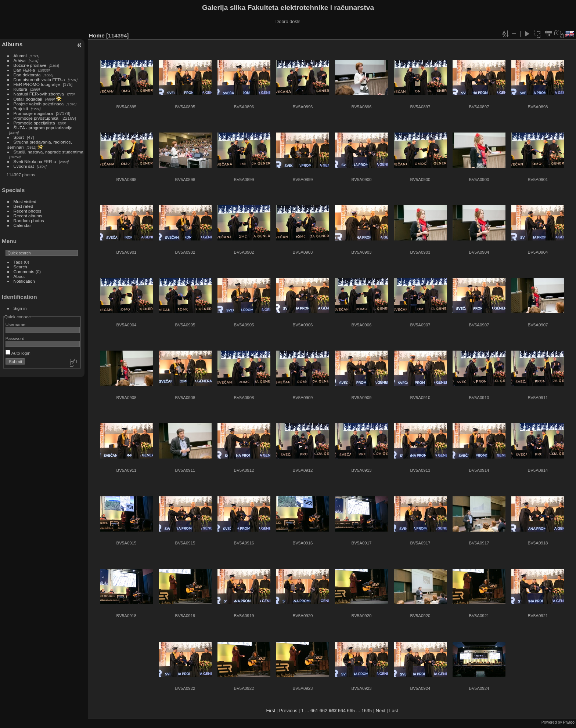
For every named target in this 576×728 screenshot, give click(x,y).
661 (314, 711)
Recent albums (28, 216)
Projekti (21, 108)
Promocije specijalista (34, 123)
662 (323, 711)
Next (381, 711)
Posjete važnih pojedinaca (39, 104)
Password (15, 338)
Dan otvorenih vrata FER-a (39, 79)
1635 (367, 711)
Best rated (24, 206)
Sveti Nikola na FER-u (35, 161)
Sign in (20, 308)
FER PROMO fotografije (37, 84)
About (19, 276)
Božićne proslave (30, 65)
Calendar (22, 225)
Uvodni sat (24, 166)
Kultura (20, 89)
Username (15, 324)
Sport (19, 137)
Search (20, 267)
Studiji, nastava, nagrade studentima (48, 152)
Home (97, 35)
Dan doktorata (27, 75)
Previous (288, 711)
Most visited (25, 201)
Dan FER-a (24, 70)
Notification (24, 281)
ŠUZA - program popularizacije (43, 128)
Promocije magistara (33, 113)
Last (393, 711)
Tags (18, 262)
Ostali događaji (28, 99)
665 (351, 711)
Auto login (18, 353)
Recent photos (28, 211)
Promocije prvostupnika (36, 118)
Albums (12, 44)
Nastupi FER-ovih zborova (39, 94)
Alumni (20, 56)
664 (342, 711)
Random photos (29, 220)
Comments (24, 271)
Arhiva (20, 60)
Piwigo (569, 722)
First (271, 711)
